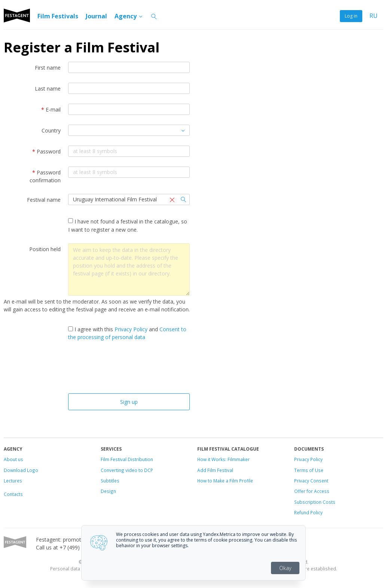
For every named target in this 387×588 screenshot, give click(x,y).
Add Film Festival (215, 470)
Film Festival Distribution (127, 459)
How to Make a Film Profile (225, 481)
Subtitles (110, 481)
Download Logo (21, 470)
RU (374, 16)
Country (51, 130)
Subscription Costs (315, 502)
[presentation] (129, 369)
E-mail (51, 109)
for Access (317, 491)
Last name (48, 89)
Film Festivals (58, 16)
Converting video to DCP (127, 470)
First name (48, 68)
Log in (351, 16)
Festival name (44, 200)
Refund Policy (308, 512)
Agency (129, 16)
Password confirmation (45, 176)
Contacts (13, 494)
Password (46, 151)
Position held (45, 249)
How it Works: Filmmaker (223, 459)
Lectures (13, 481)
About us (13, 459)
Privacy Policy (131, 329)
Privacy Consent (311, 481)
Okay (285, 568)
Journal (96, 16)
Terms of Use (309, 470)
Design (108, 491)
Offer (300, 491)
